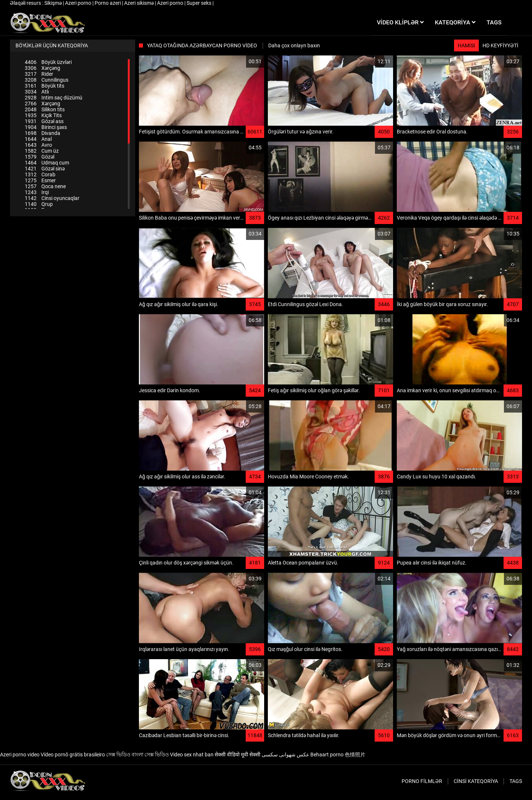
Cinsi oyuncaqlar (52, 198)
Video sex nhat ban (192, 755)
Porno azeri (108, 3)
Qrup (39, 204)
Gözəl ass (44, 121)
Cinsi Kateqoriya (476, 781)
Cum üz (42, 151)
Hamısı (466, 45)
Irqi (37, 192)
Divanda (42, 133)
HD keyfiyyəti (500, 45)
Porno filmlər (422, 781)
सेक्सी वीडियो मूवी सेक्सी (238, 755)
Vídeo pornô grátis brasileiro (73, 755)
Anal (38, 139)
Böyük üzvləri (48, 62)
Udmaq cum (47, 163)
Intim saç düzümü (54, 98)
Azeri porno (79, 3)
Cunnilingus (47, 80)
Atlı (37, 92)
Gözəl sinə (45, 169)
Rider (39, 74)
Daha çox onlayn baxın (294, 45)
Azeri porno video (20, 755)
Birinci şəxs (46, 127)
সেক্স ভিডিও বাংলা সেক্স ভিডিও (137, 755)
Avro (38, 145)
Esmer (40, 180)
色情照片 (355, 755)
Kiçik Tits (43, 115)
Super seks (199, 3)
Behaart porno (327, 755)
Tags (516, 781)
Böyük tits (45, 86)
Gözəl (40, 157)
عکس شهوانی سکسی (285, 755)
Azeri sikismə (139, 3)
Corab (40, 174)
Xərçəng (42, 68)
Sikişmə (54, 3)
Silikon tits (45, 109)
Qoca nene (45, 186)
